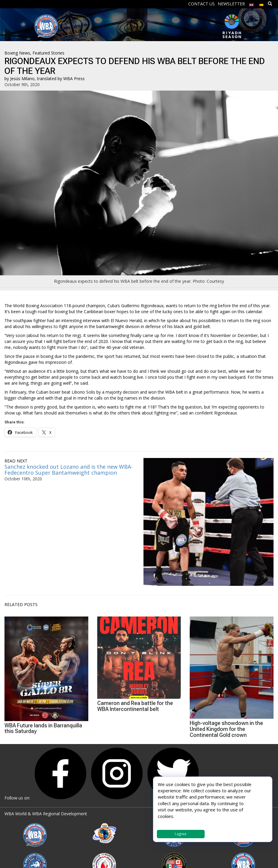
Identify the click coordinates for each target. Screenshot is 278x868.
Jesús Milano (22, 79)
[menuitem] (251, 3)
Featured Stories (48, 53)
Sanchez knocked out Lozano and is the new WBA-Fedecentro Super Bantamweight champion (69, 470)
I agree (181, 834)
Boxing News (17, 53)
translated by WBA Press (61, 79)
